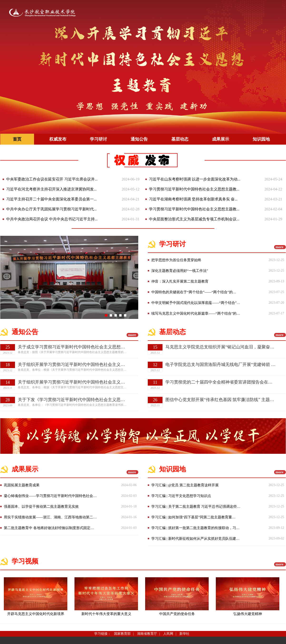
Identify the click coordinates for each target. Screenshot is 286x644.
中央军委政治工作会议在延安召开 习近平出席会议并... (52, 179)
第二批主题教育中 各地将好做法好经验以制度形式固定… (49, 528)
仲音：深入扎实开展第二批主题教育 (180, 281)
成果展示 (221, 139)
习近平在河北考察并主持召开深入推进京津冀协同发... (51, 189)
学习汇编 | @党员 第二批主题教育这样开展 (185, 485)
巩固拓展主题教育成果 (22, 485)
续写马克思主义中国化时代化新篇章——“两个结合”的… (196, 313)
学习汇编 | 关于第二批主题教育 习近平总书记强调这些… (196, 507)
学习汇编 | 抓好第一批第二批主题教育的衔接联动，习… (195, 528)
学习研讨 (99, 139)
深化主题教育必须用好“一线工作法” (180, 271)
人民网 (168, 634)
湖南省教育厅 (147, 634)
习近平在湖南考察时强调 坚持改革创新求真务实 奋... (193, 199)
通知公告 (139, 139)
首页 (17, 139)
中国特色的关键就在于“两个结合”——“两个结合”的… (194, 292)
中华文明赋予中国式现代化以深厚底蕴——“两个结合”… (196, 303)
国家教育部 (122, 634)
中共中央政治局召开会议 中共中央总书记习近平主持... (52, 219)
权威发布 (58, 139)
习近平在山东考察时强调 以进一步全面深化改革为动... (195, 179)
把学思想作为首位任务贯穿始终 (176, 260)
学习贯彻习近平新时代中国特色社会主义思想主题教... (194, 189)
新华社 (184, 634)
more (279, 247)
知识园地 (261, 139)
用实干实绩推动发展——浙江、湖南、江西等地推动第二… (50, 517)
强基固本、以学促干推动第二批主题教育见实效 (41, 507)
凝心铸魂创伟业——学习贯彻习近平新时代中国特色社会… (50, 496)
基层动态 (180, 139)
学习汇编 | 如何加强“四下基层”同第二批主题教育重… (193, 517)
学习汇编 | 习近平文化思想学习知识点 (181, 496)
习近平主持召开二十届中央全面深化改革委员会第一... (51, 199)
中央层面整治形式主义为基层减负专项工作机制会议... (194, 219)
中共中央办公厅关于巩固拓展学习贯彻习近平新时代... (51, 209)
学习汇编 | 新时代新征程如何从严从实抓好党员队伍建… (195, 539)
